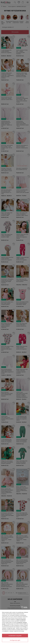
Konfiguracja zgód (15, 640)
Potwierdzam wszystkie (15, 636)
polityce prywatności (21, 620)
